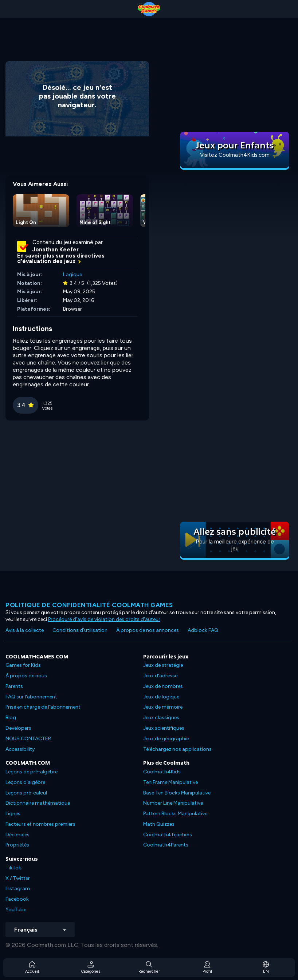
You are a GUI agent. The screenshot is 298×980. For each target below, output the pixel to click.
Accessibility (20, 749)
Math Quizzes (159, 824)
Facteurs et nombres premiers (40, 824)
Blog (11, 718)
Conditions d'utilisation (80, 630)
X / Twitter (18, 878)
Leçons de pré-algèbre (32, 772)
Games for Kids (23, 665)
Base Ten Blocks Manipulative (177, 793)
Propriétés (17, 845)
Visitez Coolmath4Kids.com (235, 155)
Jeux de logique (161, 697)
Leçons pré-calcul (26, 793)
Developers (18, 728)
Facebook (17, 899)
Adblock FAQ (203, 630)
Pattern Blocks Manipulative (175, 814)
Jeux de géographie (166, 739)
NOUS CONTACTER (28, 739)
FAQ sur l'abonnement (31, 697)
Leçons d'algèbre (25, 782)
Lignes (13, 814)
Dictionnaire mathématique (38, 803)
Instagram (18, 889)
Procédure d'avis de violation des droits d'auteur (104, 619)
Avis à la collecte (25, 630)
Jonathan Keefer (56, 250)
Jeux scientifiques (164, 728)
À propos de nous (26, 676)
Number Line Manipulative (173, 803)
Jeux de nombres (163, 686)
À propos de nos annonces (148, 630)
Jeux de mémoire (163, 707)
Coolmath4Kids (162, 772)
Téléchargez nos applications (177, 749)
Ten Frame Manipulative (170, 782)
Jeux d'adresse (160, 676)
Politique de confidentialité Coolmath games (89, 605)
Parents (14, 686)
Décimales (17, 835)
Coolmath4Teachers (168, 835)
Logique (72, 274)
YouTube (16, 910)
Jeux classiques (161, 718)
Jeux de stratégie (163, 665)
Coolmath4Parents (166, 845)
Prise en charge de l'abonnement (43, 707)
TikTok (13, 868)
